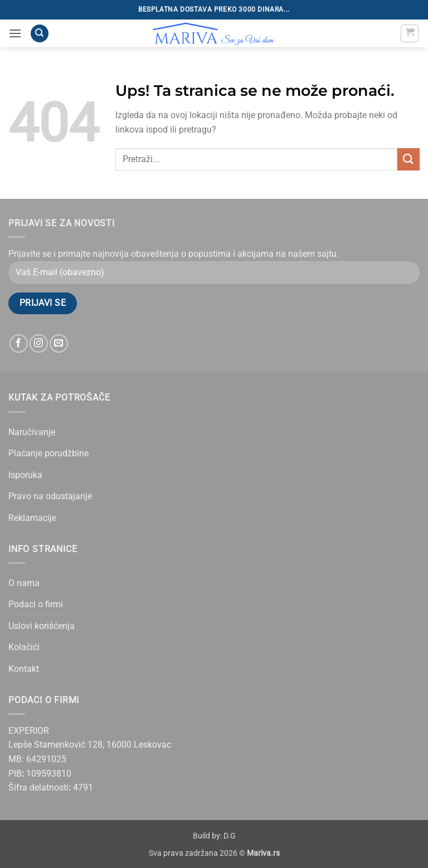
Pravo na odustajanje (50, 496)
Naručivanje (32, 432)
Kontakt (24, 669)
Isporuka (25, 475)
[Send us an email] (59, 343)
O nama (24, 583)
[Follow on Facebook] (19, 343)
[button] (15, 33)
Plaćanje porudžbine (48, 453)
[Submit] (408, 159)
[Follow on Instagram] (39, 343)
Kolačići (24, 647)
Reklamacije (32, 518)
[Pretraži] (40, 34)
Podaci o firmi (36, 604)
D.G (230, 836)
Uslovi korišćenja (42, 626)
